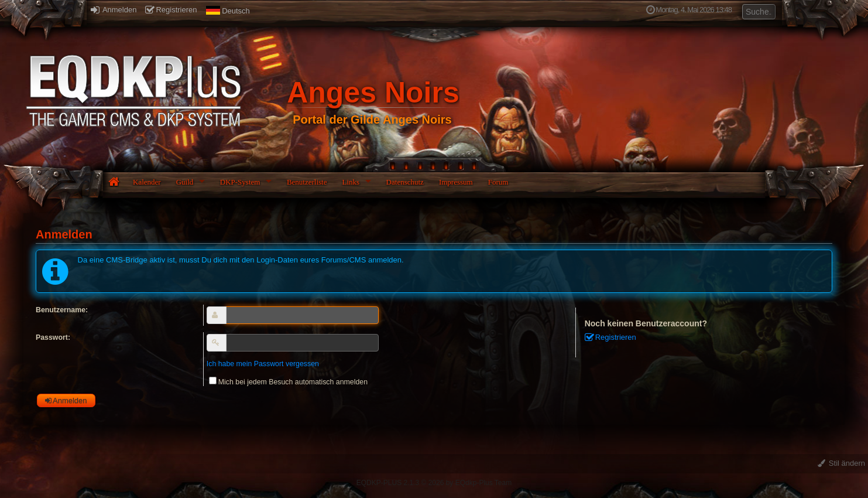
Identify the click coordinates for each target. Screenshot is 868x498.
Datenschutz (405, 182)
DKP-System (240, 182)
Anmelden (114, 10)
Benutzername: (62, 310)
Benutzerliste (307, 182)
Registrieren (171, 10)
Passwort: (53, 337)
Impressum (456, 182)
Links (351, 182)
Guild (185, 182)
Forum (498, 182)
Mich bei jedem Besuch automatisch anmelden (288, 382)
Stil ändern (841, 463)
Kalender (147, 182)
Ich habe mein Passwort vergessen (263, 364)
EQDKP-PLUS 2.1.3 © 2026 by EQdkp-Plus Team (434, 483)
